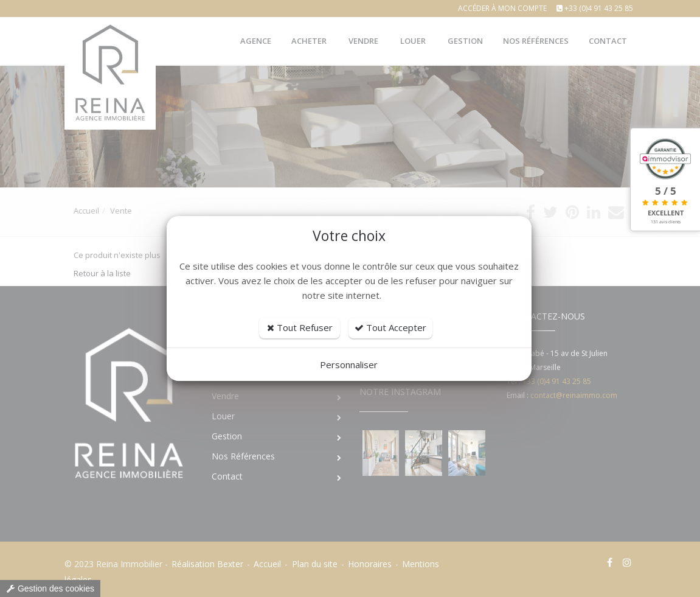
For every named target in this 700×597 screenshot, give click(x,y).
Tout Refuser (300, 327)
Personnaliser (349, 365)
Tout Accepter (390, 327)
